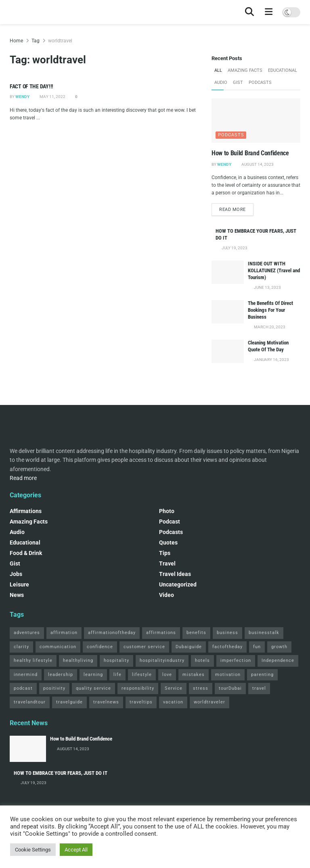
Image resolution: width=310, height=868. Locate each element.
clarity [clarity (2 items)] (21, 647)
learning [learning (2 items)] (93, 674)
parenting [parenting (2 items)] (262, 674)
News (17, 595)
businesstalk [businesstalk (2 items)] (264, 633)
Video (167, 595)
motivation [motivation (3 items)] (228, 674)
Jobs (16, 574)
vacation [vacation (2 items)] (173, 702)
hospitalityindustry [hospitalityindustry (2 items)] (162, 660)
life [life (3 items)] (117, 674)
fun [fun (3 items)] (257, 647)
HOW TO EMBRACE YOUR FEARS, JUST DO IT (61, 773)
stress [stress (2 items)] (201, 688)
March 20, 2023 (269, 327)
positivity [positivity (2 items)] (54, 688)
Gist (238, 82)
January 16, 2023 (271, 360)
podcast (170, 522)
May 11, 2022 (52, 97)
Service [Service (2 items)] (174, 688)
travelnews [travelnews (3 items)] (106, 702)
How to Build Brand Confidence (250, 153)
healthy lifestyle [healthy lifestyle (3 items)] (33, 660)
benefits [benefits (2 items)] (196, 633)
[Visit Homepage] (10, 12)
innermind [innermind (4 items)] (26, 674)
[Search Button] (249, 12)
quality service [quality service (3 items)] (93, 688)
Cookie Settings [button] (33, 850)
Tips (165, 553)
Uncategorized (178, 584)
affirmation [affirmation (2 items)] (64, 633)
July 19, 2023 (234, 248)
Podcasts (260, 82)
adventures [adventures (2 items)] (27, 633)
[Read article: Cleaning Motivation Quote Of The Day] (228, 351)
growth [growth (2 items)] (279, 647)
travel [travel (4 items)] (259, 688)
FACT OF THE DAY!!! (31, 86)
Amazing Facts (245, 70)
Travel (167, 563)
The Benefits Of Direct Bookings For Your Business (270, 310)
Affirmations (26, 511)
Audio (221, 82)
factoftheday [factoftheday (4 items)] (227, 647)
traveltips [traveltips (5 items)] (141, 702)
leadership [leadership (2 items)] (61, 674)
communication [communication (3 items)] (58, 647)
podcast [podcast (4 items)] (23, 688)
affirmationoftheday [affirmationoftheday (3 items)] (112, 633)
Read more (236, 209)
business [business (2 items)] (227, 633)
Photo (167, 511)
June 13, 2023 (267, 287)
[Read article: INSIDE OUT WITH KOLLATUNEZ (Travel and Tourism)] (228, 272)
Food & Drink (26, 553)
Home (16, 41)
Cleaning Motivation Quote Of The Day (268, 346)
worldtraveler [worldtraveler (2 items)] (209, 702)
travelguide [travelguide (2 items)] (69, 702)
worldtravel (60, 41)
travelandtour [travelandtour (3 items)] (30, 702)
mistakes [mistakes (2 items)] (194, 674)
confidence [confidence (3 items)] (100, 647)
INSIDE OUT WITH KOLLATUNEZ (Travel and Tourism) (274, 270)
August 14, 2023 (257, 164)
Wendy (22, 97)
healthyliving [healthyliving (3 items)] (78, 660)
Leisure (19, 584)
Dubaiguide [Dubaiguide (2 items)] (189, 647)
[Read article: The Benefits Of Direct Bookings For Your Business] (228, 312)
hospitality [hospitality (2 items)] (116, 660)
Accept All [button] (76, 850)
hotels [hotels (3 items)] (202, 660)
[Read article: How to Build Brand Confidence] (256, 121)
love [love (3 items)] (167, 674)
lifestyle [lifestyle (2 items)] (142, 674)
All (218, 70)
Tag (36, 41)
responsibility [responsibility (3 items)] (138, 688)
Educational (283, 70)
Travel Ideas (175, 574)
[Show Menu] (269, 12)
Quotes (168, 542)
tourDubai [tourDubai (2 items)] (230, 688)
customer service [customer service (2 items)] (144, 647)
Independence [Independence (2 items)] (278, 660)
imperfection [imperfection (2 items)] (236, 660)
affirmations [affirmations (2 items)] (161, 633)
